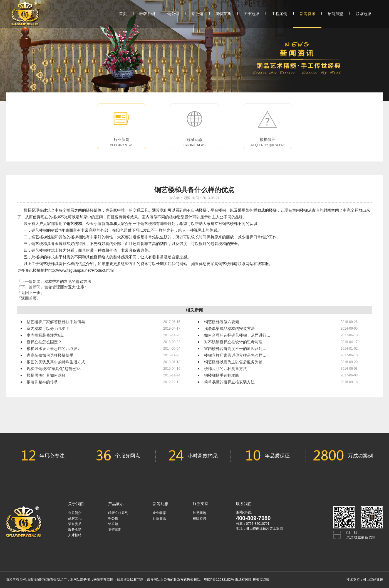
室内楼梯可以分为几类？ (48, 329)
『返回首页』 (29, 298)
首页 (123, 14)
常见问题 (199, 513)
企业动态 (159, 513)
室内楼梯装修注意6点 (45, 335)
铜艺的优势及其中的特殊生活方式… (58, 362)
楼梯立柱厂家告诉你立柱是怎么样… (235, 355)
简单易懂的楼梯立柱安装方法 (229, 382)
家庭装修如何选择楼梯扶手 (50, 355)
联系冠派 (363, 14)
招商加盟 (335, 14)
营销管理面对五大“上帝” (65, 287)
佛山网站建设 (373, 580)
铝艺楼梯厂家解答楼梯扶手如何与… (58, 322)
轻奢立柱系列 (118, 513)
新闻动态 (160, 504)
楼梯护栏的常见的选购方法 (68, 281)
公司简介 (75, 513)
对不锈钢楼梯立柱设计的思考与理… (235, 342)
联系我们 (244, 504)
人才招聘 (75, 535)
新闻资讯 (307, 19)
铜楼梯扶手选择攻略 (222, 375)
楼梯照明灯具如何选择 (46, 375)
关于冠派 (251, 14)
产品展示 (116, 504)
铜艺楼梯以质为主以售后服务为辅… (235, 362)
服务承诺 (75, 530)
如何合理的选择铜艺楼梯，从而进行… (237, 335)
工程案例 (279, 14)
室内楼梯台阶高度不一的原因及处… (235, 349)
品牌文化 (75, 518)
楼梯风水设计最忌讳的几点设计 (54, 349)
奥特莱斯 (223, 14)
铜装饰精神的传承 (42, 382)
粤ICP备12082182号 (219, 580)
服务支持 (200, 504)
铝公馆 (197, 14)
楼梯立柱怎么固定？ (44, 342)
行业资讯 (159, 518)
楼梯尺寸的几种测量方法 (226, 369)
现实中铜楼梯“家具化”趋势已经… (55, 369)
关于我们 (76, 504)
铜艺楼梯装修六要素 (222, 322)
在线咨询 (199, 518)
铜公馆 (173, 14)
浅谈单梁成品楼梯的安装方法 (229, 329)
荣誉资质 (75, 524)
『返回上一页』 (31, 293)
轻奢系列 (147, 14)
